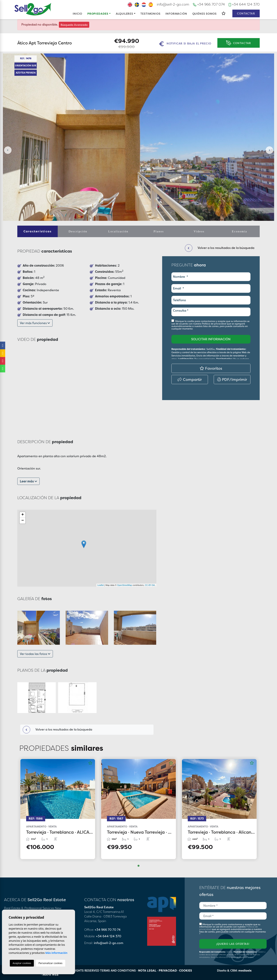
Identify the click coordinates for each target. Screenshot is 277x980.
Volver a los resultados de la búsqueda (57, 730)
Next (269, 150)
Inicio (77, 14)
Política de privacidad (214, 324)
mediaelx (245, 970)
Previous (8, 150)
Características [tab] (38, 231)
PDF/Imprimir (232, 379)
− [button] (23, 521)
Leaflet (101, 585)
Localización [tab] (118, 231)
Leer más (28, 481)
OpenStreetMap (125, 585)
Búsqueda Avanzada (74, 25)
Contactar (246, 13)
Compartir (190, 379)
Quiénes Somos (204, 14)
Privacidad (168, 970)
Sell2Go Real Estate (33, 9)
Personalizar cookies (50, 963)
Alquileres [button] (124, 14)
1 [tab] (138, 866)
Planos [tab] (159, 231)
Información (176, 14)
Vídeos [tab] (199, 231)
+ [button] (23, 515)
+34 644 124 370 (244, 4)
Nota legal (147, 970)
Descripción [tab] (78, 231)
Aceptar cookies (22, 963)
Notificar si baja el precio (185, 44)
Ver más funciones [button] (35, 323)
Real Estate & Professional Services (29, 908)
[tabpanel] (58, 809)
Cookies (186, 970)
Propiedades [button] (98, 14)
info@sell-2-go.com (173, 4)
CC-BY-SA (150, 585)
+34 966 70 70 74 (108, 930)
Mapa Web (50, 975)
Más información (56, 953)
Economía (240, 231)
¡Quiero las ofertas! (233, 944)
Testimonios (150, 14)
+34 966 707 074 (209, 4)
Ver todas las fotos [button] (35, 654)
